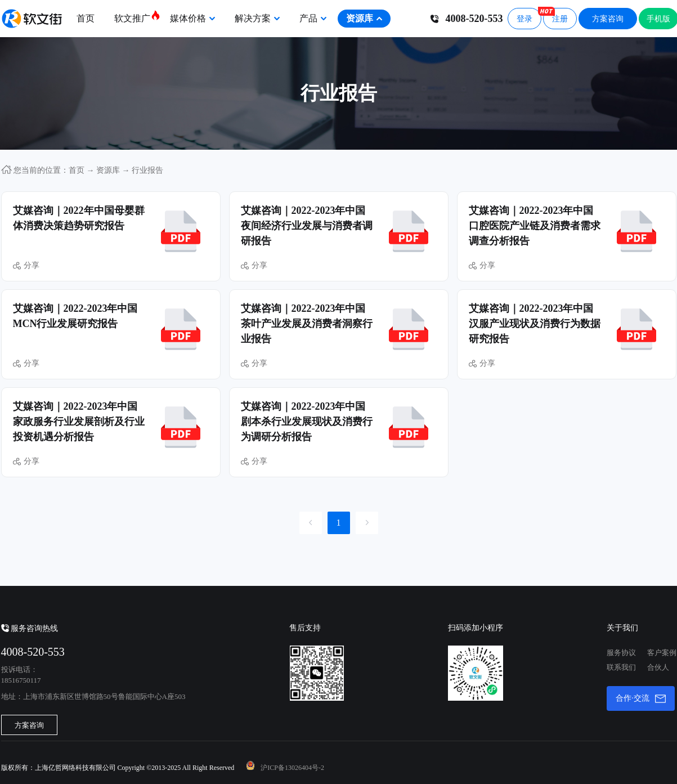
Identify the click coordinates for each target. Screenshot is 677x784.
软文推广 (136, 16)
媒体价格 (192, 18)
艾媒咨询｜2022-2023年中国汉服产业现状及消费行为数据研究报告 (535, 324)
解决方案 (257, 18)
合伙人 (658, 667)
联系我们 (621, 667)
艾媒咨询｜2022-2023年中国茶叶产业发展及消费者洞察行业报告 (307, 324)
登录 (524, 19)
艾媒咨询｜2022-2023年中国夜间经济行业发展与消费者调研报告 (307, 226)
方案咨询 (608, 19)
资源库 (364, 18)
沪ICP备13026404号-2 (292, 768)
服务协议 (621, 653)
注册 (555, 15)
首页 (86, 18)
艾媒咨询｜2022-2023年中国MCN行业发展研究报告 (75, 316)
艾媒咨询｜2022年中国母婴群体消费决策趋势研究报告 (79, 218)
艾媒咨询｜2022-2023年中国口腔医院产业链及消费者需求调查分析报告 (535, 226)
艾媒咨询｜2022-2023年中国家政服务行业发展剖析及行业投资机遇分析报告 (79, 422)
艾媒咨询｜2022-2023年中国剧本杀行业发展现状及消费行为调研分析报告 (307, 422)
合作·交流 (641, 699)
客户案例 (662, 653)
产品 (313, 18)
